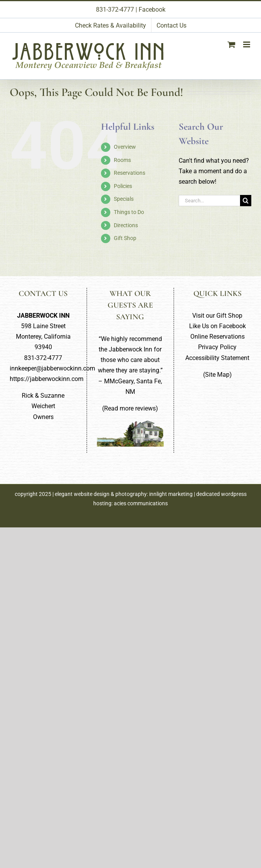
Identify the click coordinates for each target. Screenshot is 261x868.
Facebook (152, 10)
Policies (123, 186)
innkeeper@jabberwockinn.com (52, 368)
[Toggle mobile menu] (247, 44)
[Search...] (209, 201)
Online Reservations (217, 337)
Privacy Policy (217, 347)
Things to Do (129, 212)
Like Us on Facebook (217, 326)
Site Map (217, 375)
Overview (125, 147)
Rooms (122, 160)
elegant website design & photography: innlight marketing (124, 494)
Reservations (130, 173)
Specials (124, 199)
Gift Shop (125, 238)
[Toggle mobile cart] (231, 44)
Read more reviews (130, 408)
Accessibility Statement (217, 358)
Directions (126, 225)
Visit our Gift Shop (217, 316)
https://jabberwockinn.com (47, 379)
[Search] (246, 201)
